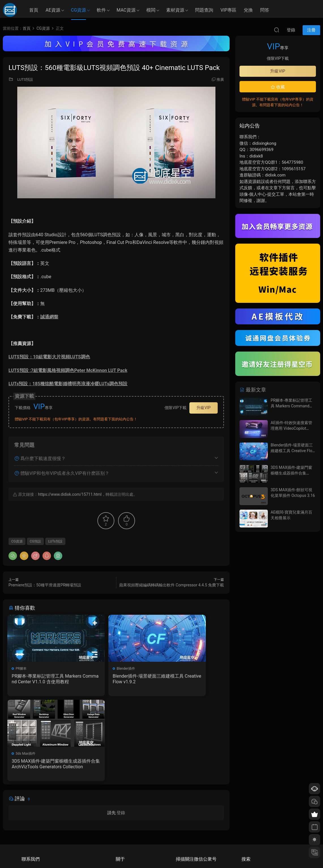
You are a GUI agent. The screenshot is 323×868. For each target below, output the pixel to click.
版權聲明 (123, 830)
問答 (265, 10)
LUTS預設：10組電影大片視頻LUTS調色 (49, 357)
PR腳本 (22, 669)
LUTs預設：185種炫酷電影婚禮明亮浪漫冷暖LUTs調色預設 (68, 384)
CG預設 (35, 541)
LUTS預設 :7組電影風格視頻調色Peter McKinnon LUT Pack (68, 370)
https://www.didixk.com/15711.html (70, 494)
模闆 (151, 10)
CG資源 (79, 10)
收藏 (278, 87)
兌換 (248, 10)
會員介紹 (123, 822)
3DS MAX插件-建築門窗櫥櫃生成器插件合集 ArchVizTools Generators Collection (190, 679)
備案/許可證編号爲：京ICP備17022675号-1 (162, 854)
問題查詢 (204, 10)
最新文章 (253, 390)
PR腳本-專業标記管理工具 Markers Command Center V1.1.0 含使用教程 (41, 679)
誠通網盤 (49, 317)
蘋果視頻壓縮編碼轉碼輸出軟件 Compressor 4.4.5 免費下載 (172, 585)
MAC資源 (126, 10)
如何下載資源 (126, 814)
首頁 (34, 10)
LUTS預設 (25, 79)
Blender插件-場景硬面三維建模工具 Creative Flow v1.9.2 (115, 679)
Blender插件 (100, 669)
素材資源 (175, 10)
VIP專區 (229, 10)
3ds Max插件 (174, 669)
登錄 (121, 730)
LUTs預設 (55, 541)
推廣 (220, 79)
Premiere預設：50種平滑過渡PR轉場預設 (45, 585)
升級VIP (204, 408)
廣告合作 (123, 838)
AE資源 (53, 10)
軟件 (101, 10)
